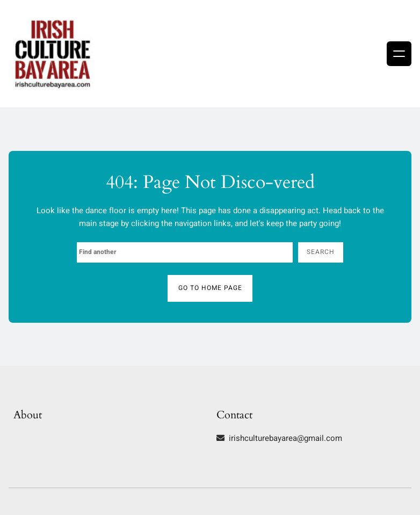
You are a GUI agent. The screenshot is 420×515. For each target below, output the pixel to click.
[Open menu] (399, 54)
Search (321, 252)
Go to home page (210, 288)
